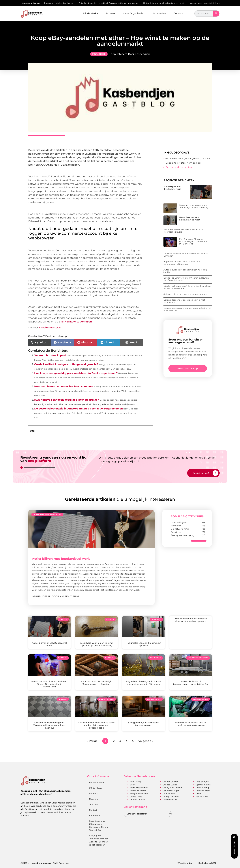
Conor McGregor (171, 791)
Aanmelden (159, 13)
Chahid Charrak (138, 800)
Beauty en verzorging (183, 535)
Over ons (94, 799)
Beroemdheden (97, 782)
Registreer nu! (201, 473)
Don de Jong (202, 788)
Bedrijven (176, 532)
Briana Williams (138, 791)
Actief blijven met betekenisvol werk (57, 3)
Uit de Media (91, 13)
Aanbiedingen (179, 522)
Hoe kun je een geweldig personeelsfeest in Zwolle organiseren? (76, 373)
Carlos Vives (136, 797)
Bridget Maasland (139, 794)
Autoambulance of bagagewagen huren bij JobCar (185, 271)
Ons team (94, 804)
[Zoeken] (216, 14)
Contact (178, 13)
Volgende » (146, 741)
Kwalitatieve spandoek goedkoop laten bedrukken (67, 400)
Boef (132, 785)
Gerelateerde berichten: (179, 167)
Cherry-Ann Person (172, 788)
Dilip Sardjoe (202, 782)
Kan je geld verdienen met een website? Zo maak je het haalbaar (99, 840)
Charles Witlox (170, 785)
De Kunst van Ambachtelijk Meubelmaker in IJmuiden (186, 255)
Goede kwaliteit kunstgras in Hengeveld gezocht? (66, 364)
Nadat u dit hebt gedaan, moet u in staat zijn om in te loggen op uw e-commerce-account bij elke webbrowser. (188, 159)
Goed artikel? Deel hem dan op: (183, 163)
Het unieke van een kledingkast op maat (166, 3)
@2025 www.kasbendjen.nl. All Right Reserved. (45, 863)
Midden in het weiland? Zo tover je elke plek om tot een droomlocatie (187, 287)
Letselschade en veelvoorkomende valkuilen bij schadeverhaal (187, 309)
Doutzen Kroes (203, 791)
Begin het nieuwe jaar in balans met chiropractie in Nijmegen (182, 263)
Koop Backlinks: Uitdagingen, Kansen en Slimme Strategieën (99, 825)
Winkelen (176, 526)
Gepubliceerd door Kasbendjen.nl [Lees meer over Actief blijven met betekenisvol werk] (56, 596)
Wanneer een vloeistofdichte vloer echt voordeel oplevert (184, 231)
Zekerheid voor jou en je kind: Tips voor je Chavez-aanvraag (111, 3)
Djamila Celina (203, 785)
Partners (110, 13)
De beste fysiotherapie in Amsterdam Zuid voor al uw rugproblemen (79, 409)
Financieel (99, 54)
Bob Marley (136, 782)
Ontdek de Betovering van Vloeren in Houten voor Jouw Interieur (186, 279)
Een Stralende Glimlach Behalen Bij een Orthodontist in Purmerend (194, 241)
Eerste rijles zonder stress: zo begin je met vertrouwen (184, 301)
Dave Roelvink (170, 800)
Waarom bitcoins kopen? (50, 355)
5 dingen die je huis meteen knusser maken (185, 294)
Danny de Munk (171, 797)
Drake (198, 794)
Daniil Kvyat (169, 794)
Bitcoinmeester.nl (50, 328)
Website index (185, 863)
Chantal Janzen (171, 782)
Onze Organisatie (134, 13)
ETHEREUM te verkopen (77, 322)
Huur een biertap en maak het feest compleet (64, 386)
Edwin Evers (202, 797)
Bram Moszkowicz (139, 788)
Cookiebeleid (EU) (207, 863)
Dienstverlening (180, 529)
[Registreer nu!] (215, 473)
